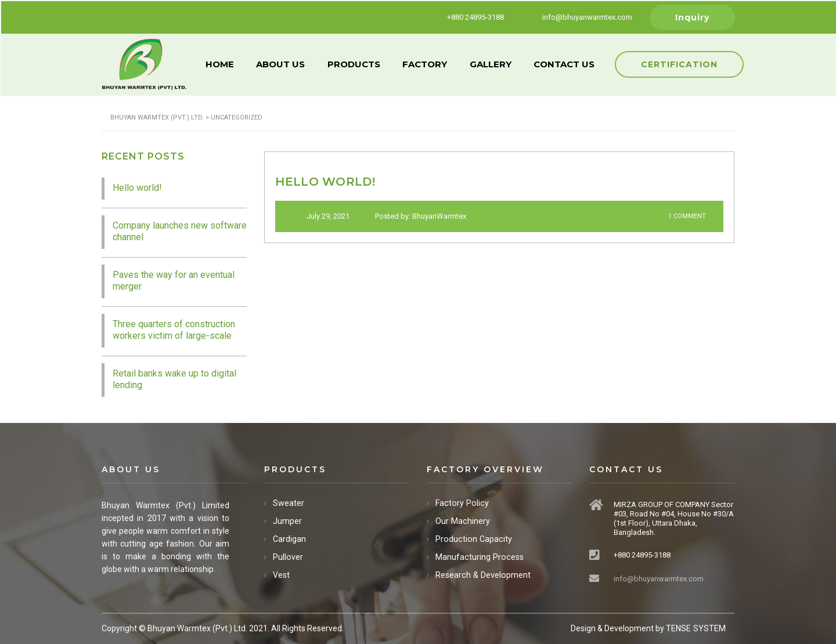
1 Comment (679, 216)
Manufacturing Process (478, 556)
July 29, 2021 (322, 216)
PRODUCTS (356, 64)
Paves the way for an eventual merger (174, 279)
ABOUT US (282, 64)
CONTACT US (569, 64)
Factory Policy (461, 502)
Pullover (288, 556)
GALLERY (495, 64)
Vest (281, 574)
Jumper (287, 520)
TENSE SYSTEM (696, 627)
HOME (220, 64)
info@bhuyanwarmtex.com (659, 578)
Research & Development (482, 574)
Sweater (289, 502)
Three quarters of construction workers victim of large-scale (174, 329)
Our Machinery (462, 520)
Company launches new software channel (180, 230)
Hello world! (137, 187)
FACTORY (428, 64)
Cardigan (289, 538)
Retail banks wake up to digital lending (174, 378)
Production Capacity (472, 538)
